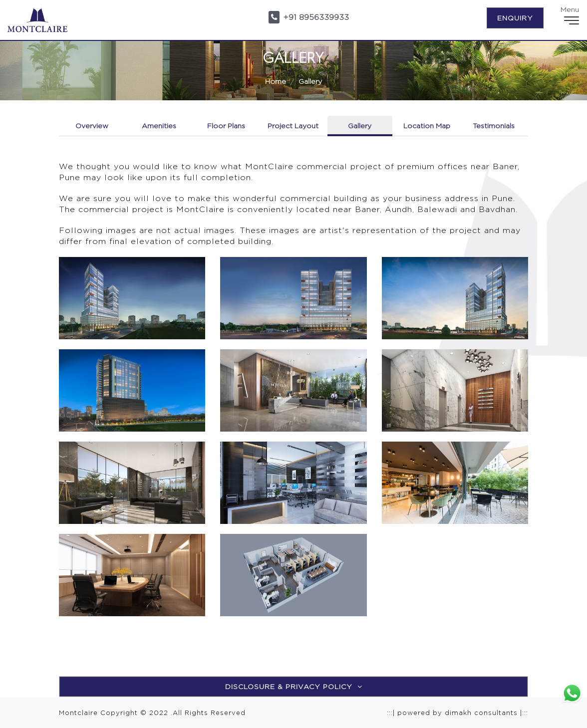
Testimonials (494, 125)
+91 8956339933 (316, 17)
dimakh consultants (481, 713)
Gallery (310, 81)
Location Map (427, 125)
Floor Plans (226, 125)
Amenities (159, 125)
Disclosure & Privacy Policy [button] (294, 686)
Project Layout (293, 125)
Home (276, 81)
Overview (92, 125)
